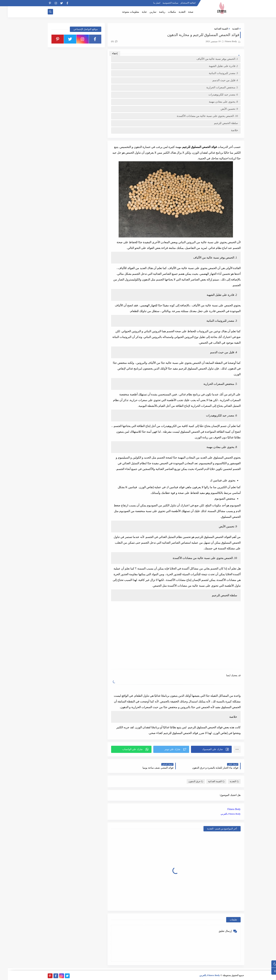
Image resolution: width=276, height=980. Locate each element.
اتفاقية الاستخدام (180, 3)
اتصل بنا (149, 3)
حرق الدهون (188, 781)
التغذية (174, 12)
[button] (203, 749)
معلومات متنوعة (123, 12)
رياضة (154, 12)
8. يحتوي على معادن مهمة (215, 102)
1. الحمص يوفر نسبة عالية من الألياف (209, 59)
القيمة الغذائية (213, 29)
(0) (106, 41)
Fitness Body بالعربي (223, 814)
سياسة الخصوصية (163, 3)
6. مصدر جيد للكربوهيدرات (215, 95)
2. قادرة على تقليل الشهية (215, 66)
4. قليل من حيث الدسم (217, 80)
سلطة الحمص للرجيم (218, 123)
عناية (136, 12)
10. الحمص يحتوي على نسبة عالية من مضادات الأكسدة (200, 116)
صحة (183, 12)
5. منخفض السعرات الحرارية (214, 87)
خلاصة (227, 130)
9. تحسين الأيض (221, 109)
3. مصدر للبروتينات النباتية (216, 73)
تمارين (145, 12)
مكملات (164, 12)
